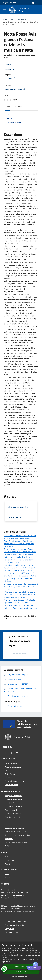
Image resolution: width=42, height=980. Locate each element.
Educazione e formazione (15, 828)
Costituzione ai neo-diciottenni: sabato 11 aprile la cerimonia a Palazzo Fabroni (20, 537)
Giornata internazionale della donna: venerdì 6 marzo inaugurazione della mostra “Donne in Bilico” (21, 587)
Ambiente (9, 839)
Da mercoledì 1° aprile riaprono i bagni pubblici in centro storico (19, 561)
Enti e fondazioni (12, 774)
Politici (8, 778)
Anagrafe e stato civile (14, 796)
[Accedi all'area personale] (33, 3)
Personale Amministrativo (15, 781)
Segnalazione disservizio (14, 925)
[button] (21, 976)
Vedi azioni (10, 69)
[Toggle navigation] (4, 10)
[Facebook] (5, 753)
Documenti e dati (12, 785)
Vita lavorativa (11, 803)
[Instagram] (17, 753)
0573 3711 (19, 909)
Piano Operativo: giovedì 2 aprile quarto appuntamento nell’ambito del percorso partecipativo (19, 544)
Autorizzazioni (11, 846)
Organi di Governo (12, 763)
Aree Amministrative (13, 767)
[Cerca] (37, 10)
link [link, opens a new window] (9, 962)
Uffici (7, 770)
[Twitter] (11, 753)
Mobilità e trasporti (12, 817)
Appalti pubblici (11, 810)
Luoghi (8, 874)
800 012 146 (30, 911)
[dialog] (21, 961)
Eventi (8, 878)
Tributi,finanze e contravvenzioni (18, 835)
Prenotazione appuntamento (16, 921)
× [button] (39, 944)
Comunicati (23, 19)
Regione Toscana (10, 3)
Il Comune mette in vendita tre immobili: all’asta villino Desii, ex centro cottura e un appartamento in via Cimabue (20, 595)
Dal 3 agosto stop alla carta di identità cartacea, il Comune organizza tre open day (20, 607)
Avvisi (7, 864)
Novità (13, 19)
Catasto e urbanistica (13, 814)
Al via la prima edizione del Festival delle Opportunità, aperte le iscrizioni (19, 601)
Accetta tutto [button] (21, 966)
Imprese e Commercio (13, 806)
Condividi (9, 65)
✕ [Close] (39, 968)
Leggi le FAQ (10, 929)
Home (5, 19)
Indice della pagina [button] (14, 107)
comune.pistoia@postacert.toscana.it (20, 906)
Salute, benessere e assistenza (17, 842)
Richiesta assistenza (13, 932)
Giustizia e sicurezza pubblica (16, 831)
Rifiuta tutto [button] (21, 972)
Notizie (8, 857)
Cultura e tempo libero (14, 799)
